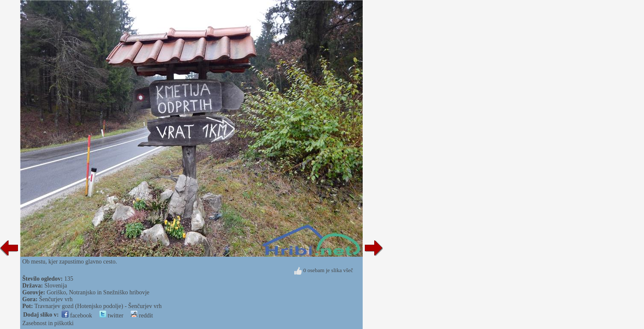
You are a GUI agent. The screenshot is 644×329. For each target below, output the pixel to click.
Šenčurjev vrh (56, 299)
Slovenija (56, 286)
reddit (142, 316)
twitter (111, 316)
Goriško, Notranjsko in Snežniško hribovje (98, 292)
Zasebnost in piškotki (48, 323)
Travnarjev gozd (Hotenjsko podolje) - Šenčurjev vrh (98, 306)
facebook (77, 316)
